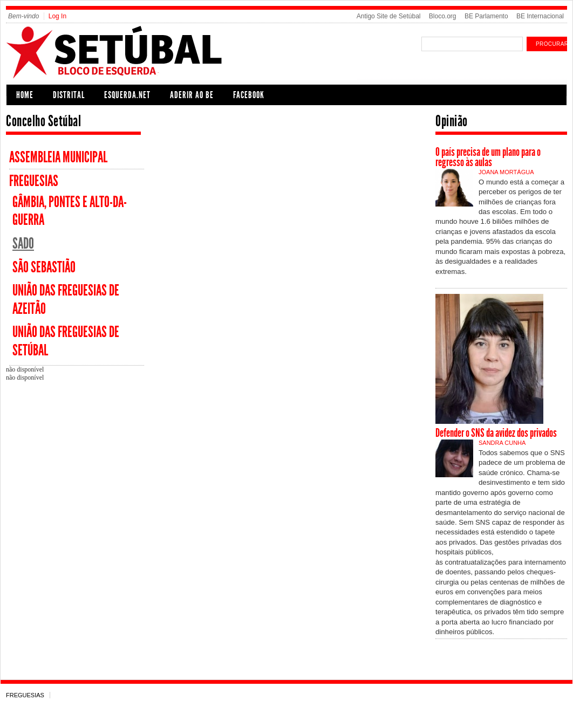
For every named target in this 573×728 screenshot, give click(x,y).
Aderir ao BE (192, 95)
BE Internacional (540, 16)
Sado (23, 243)
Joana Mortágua (506, 172)
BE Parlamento (486, 16)
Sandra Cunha (502, 443)
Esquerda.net (127, 95)
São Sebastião (44, 267)
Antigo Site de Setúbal (389, 16)
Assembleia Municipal (58, 157)
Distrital (69, 95)
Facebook (249, 95)
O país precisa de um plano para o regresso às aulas (488, 157)
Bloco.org (443, 16)
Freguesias (34, 181)
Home (25, 95)
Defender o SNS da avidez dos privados (496, 433)
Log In (57, 16)
